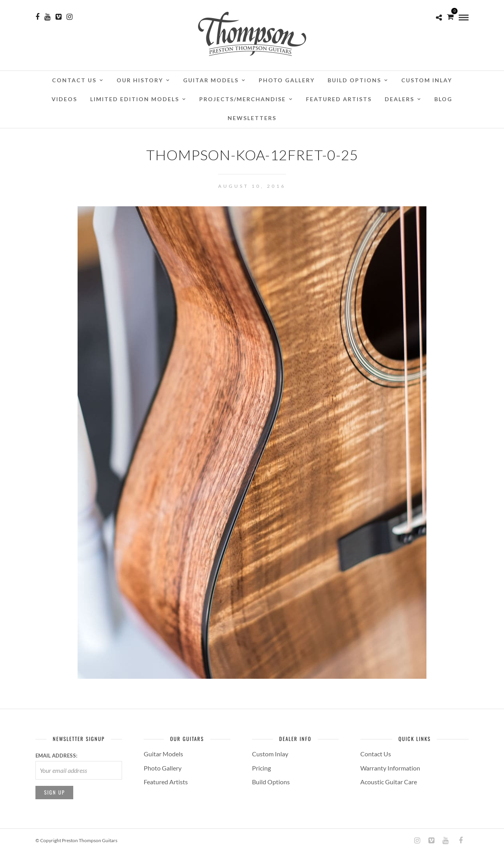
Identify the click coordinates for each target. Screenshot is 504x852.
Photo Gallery (287, 80)
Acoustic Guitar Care (389, 782)
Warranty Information (390, 768)
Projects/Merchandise (243, 99)
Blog (443, 99)
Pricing (261, 768)
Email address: (56, 756)
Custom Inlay (427, 80)
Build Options (354, 80)
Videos (64, 99)
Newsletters (252, 118)
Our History (140, 80)
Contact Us (74, 80)
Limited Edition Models (135, 99)
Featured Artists (339, 99)
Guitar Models (211, 80)
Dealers (399, 99)
